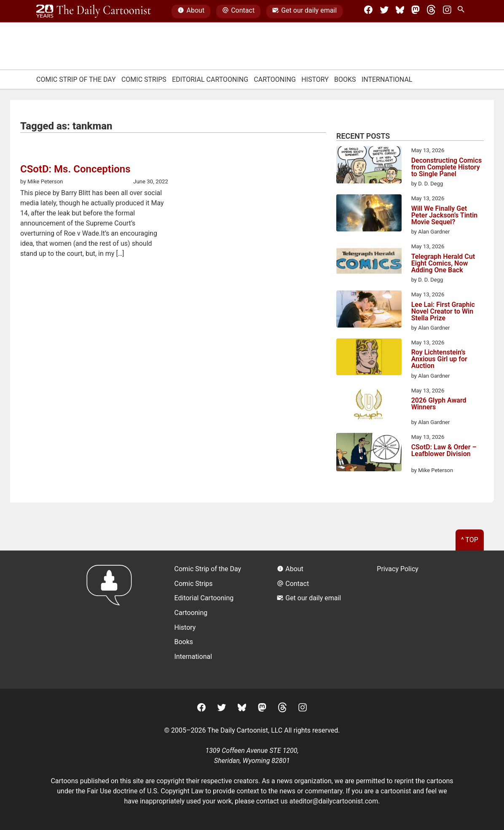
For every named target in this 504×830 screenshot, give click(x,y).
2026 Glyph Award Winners (439, 404)
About (191, 11)
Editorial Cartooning (210, 79)
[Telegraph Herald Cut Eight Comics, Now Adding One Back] (369, 262)
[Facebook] (368, 11)
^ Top (470, 540)
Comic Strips (144, 79)
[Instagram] (447, 11)
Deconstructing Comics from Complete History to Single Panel (447, 167)
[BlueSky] (400, 11)
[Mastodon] (416, 11)
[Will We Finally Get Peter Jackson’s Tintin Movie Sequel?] (369, 214)
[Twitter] (384, 11)
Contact (238, 11)
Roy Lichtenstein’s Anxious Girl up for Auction (439, 359)
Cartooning (275, 79)
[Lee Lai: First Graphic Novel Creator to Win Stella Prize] (369, 310)
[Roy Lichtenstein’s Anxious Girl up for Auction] (369, 358)
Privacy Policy (398, 569)
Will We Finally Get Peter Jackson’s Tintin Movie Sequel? (445, 215)
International (387, 79)
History (315, 79)
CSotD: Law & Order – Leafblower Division (444, 451)
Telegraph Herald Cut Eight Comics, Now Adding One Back (443, 263)
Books (345, 79)
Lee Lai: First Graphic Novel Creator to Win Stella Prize (443, 312)
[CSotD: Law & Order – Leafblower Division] (369, 454)
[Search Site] (463, 11)
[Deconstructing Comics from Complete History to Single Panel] (369, 166)
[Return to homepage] (112, 619)
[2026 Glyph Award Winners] (369, 406)
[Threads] (431, 11)
